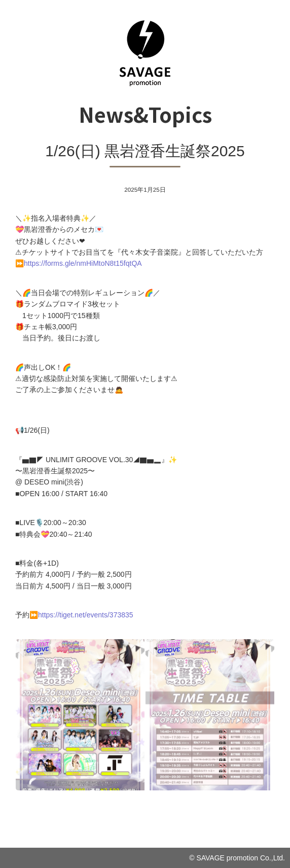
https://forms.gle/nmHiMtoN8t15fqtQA (83, 263)
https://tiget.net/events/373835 (86, 615)
